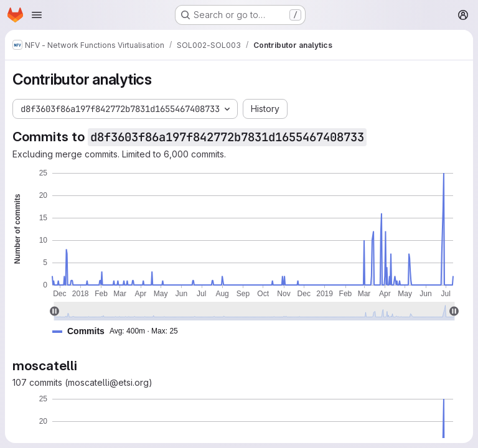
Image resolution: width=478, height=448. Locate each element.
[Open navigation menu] (37, 15)
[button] (120, 331)
